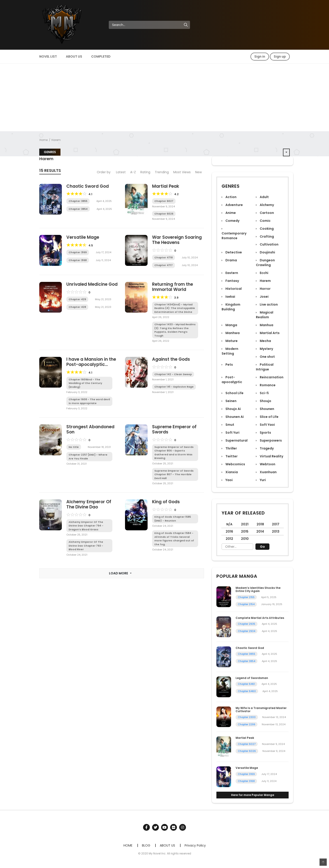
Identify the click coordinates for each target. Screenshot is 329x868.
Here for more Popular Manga (253, 795)
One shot (267, 357)
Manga (231, 325)
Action (231, 197)
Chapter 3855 (78, 201)
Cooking (266, 229)
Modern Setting (230, 351)
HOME (128, 845)
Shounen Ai (234, 417)
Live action (268, 304)
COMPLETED (101, 56)
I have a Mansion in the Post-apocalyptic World (91, 364)
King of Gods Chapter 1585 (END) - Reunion (173, 519)
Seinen (231, 401)
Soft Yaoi (267, 425)
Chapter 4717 (163, 265)
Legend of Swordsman (252, 678)
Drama (231, 260)
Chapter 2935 (247, 624)
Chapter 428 (77, 307)
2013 (276, 531)
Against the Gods (171, 359)
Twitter (231, 456)
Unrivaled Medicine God (92, 284)
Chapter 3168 (78, 260)
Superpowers (270, 440)
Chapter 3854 (78, 209)
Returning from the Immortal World (173, 287)
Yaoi (229, 480)
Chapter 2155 (246, 597)
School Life (234, 393)
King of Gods (166, 502)
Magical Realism (265, 315)
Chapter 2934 (247, 631)
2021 (245, 524)
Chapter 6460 (247, 691)
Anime (230, 213)
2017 (276, 524)
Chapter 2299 (247, 724)
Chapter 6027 (164, 201)
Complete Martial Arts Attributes (260, 618)
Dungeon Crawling (265, 263)
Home (44, 140)
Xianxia (231, 472)
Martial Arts (269, 333)
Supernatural (236, 440)
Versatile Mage (83, 237)
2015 (245, 531)
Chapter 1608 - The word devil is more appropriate (89, 401)
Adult (264, 197)
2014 (260, 531)
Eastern (231, 273)
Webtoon (267, 464)
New (198, 172)
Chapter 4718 (163, 257)
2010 (245, 539)
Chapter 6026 (164, 214)
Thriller (231, 448)
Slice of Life (269, 417)
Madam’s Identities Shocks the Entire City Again (258, 589)
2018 (260, 524)
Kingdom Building (231, 307)
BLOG (146, 845)
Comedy (232, 221)
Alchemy (266, 205)
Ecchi (264, 273)
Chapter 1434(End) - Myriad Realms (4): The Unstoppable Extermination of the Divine (175, 308)
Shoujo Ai (233, 409)
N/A (229, 524)
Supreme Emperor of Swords (174, 429)
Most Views (182, 172)
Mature (231, 341)
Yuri (262, 480)
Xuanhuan (268, 472)
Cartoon (266, 213)
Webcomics (235, 464)
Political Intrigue (265, 367)
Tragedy (266, 448)
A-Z (133, 172)
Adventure (234, 205)
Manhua (266, 325)
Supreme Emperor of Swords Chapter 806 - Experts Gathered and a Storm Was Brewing (174, 453)
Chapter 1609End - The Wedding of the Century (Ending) (85, 383)
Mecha (265, 341)
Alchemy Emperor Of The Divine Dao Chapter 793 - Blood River (86, 546)
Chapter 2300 (247, 717)
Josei (264, 297)
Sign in (260, 56)
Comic (265, 221)
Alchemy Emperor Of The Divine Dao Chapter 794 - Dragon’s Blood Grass (86, 526)
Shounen (267, 409)
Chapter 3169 (78, 252)
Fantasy (232, 281)
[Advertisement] (164, 97)
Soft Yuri (232, 433)
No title (74, 447)
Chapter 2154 (246, 604)
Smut (229, 425)
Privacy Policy (195, 845)
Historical (233, 289)
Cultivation (269, 244)
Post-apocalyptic (232, 380)
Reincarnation (271, 377)
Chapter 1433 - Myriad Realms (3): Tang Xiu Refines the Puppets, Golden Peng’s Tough (175, 330)
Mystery (266, 349)
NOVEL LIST (48, 56)
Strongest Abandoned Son (90, 429)
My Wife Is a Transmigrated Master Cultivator (261, 710)
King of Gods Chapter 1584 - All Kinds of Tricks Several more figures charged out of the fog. (174, 539)
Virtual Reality (271, 456)
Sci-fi (264, 393)
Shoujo (265, 401)
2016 (229, 531)
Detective (233, 252)
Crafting (266, 236)
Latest (121, 172)
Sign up (280, 56)
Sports (265, 433)
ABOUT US (74, 56)
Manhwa (232, 333)
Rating (145, 172)
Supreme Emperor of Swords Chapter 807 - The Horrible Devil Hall (174, 474)
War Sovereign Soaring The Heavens (177, 240)
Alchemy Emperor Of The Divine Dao (89, 504)
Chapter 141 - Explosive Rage (174, 387)
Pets (229, 365)
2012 (229, 539)
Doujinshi (267, 252)
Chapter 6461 (246, 684)
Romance (267, 385)
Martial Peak (166, 186)
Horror (265, 289)
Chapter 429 (77, 299)
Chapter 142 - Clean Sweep (173, 374)
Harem (56, 140)
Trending (162, 172)
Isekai (230, 297)
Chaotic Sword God (88, 186)
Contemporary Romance (234, 236)
